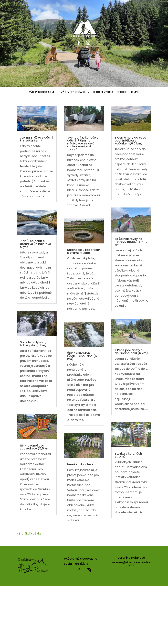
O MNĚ (135, 92)
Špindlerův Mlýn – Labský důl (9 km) (33, 344)
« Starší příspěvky (29, 534)
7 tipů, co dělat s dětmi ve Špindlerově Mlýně (36, 244)
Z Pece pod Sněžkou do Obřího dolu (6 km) (131, 352)
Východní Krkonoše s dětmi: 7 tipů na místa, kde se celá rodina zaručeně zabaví (83, 143)
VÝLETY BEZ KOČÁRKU (74, 92)
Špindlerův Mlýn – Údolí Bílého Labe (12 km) (82, 356)
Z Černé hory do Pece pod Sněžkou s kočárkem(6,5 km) (130, 140)
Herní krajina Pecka (81, 464)
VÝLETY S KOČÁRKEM (41, 92)
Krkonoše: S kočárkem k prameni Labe (84, 251)
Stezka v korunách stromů (128, 455)
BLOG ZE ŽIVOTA (103, 92)
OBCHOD (122, 92)
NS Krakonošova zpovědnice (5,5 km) (35, 447)
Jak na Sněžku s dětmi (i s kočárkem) (37, 139)
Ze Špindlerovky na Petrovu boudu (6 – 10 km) (131, 242)
